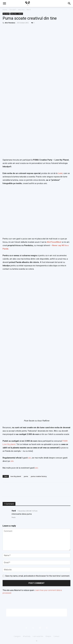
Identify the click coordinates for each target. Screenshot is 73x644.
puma (26, 476)
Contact (56, 636)
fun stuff (13, 10)
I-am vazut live (38, 636)
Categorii (17, 636)
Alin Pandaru (10, 23)
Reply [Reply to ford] (14, 517)
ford (14, 511)
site (12, 461)
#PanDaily (27, 636)
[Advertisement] (37, 613)
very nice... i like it (24, 10)
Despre (48, 636)
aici (30, 458)
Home (5, 10)
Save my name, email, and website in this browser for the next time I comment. (38, 576)
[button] (4, 3)
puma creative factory (39, 476)
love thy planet (16, 476)
